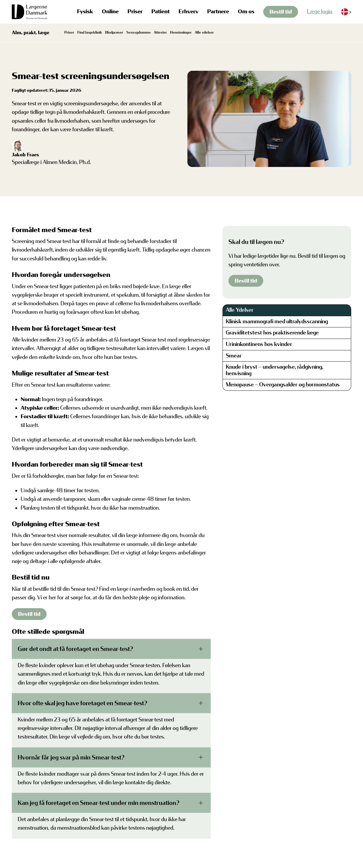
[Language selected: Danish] (346, 12)
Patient (161, 12)
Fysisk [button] (85, 12)
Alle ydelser (204, 32)
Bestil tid (281, 12)
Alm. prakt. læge (31, 33)
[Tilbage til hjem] (30, 12)
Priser (69, 32)
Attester (160, 32)
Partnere (218, 12)
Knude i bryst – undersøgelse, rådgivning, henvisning (274, 370)
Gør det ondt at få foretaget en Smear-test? (75, 649)
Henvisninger (181, 32)
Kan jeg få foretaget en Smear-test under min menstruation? (99, 803)
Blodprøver (114, 32)
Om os (246, 12)
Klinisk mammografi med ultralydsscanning (277, 321)
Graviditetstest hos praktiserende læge (272, 333)
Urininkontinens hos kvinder (259, 344)
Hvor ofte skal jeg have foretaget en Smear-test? (82, 703)
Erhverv (188, 12)
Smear (234, 356)
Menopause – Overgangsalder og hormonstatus (283, 385)
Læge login (320, 12)
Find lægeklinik (90, 32)
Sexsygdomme (139, 32)
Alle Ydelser (240, 310)
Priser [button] (135, 12)
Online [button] (110, 12)
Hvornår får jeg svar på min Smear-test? (71, 757)
